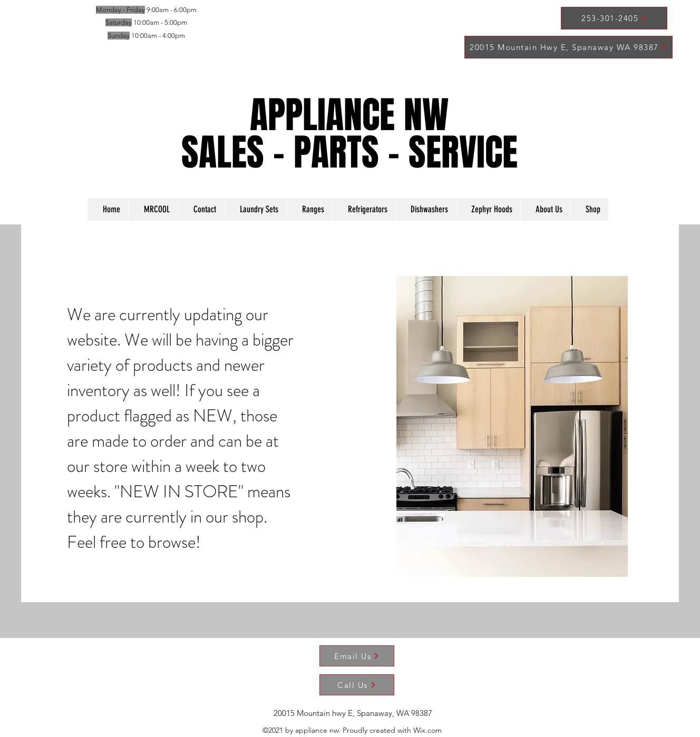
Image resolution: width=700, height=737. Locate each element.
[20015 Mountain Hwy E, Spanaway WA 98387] (568, 47)
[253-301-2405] (614, 18)
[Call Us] (357, 685)
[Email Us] (357, 656)
